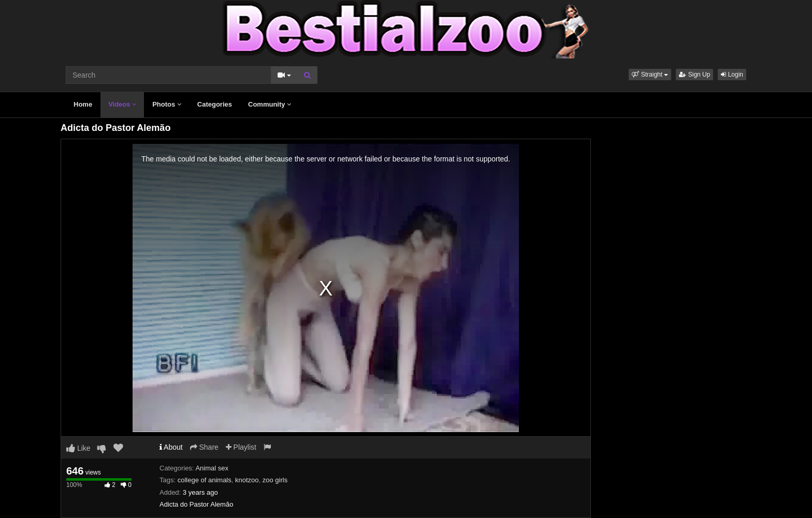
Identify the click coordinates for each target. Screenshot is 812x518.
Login (732, 75)
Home (83, 104)
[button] (650, 75)
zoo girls (275, 480)
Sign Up (694, 75)
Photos (167, 104)
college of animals (205, 480)
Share (204, 447)
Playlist (241, 447)
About (171, 447)
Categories (215, 104)
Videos (122, 104)
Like (78, 448)
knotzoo (247, 480)
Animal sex (212, 468)
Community (270, 104)
